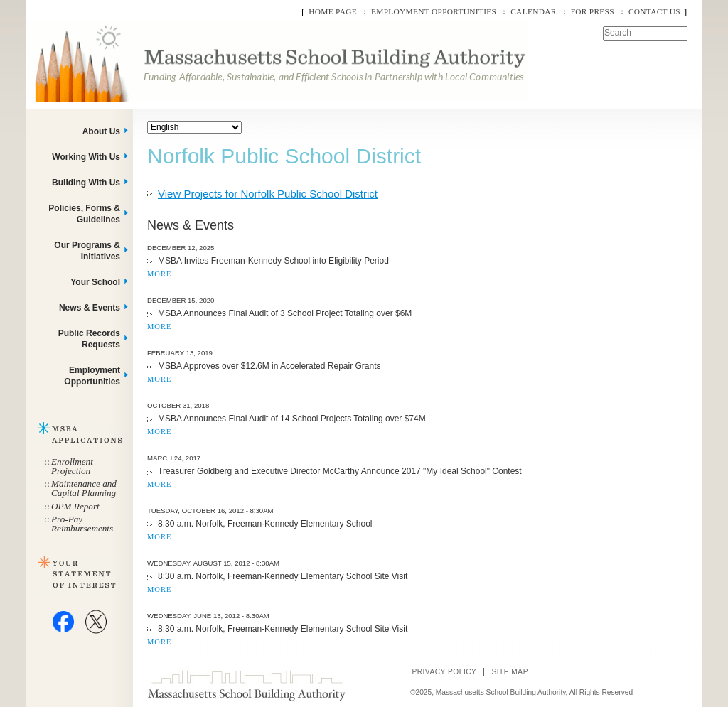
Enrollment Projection (72, 466)
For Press (593, 11)
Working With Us (86, 157)
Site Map (510, 672)
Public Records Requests (89, 339)
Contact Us (654, 11)
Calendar (533, 11)
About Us (101, 131)
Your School (95, 282)
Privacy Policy (444, 672)
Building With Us (86, 183)
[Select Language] (194, 127)
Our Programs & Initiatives (87, 251)
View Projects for (268, 194)
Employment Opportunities (434, 11)
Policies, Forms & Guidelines (84, 214)
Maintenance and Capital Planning (84, 488)
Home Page (333, 11)
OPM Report (75, 506)
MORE (159, 274)
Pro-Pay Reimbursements (82, 524)
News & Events (90, 308)
